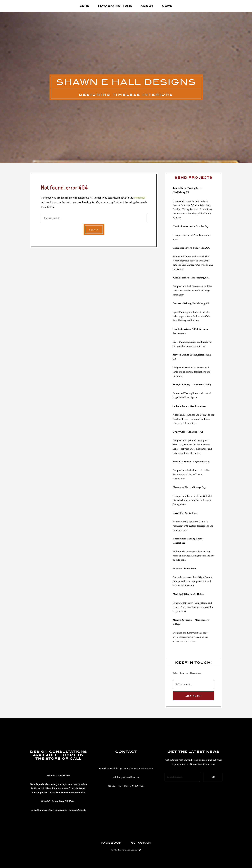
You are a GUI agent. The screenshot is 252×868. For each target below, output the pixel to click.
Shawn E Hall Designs (126, 82)
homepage (140, 198)
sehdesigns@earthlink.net (126, 777)
